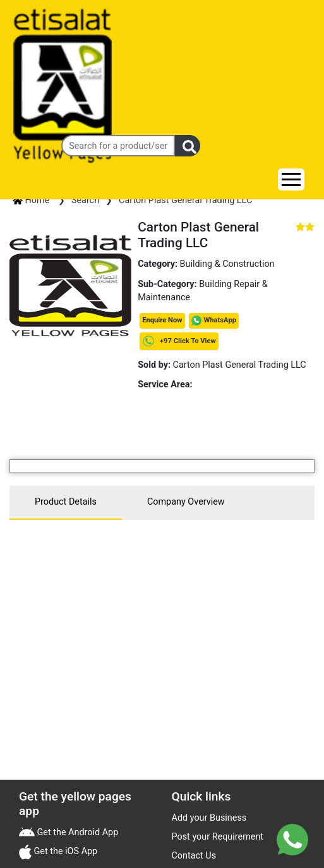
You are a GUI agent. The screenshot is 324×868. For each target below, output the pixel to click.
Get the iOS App (64, 851)
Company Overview (186, 502)
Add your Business (209, 818)
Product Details (66, 502)
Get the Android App (76, 832)
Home (32, 200)
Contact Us (194, 856)
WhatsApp (220, 320)
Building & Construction (227, 264)
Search (85, 200)
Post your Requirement (218, 837)
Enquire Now (162, 320)
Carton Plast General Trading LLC (185, 200)
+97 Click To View (179, 341)
